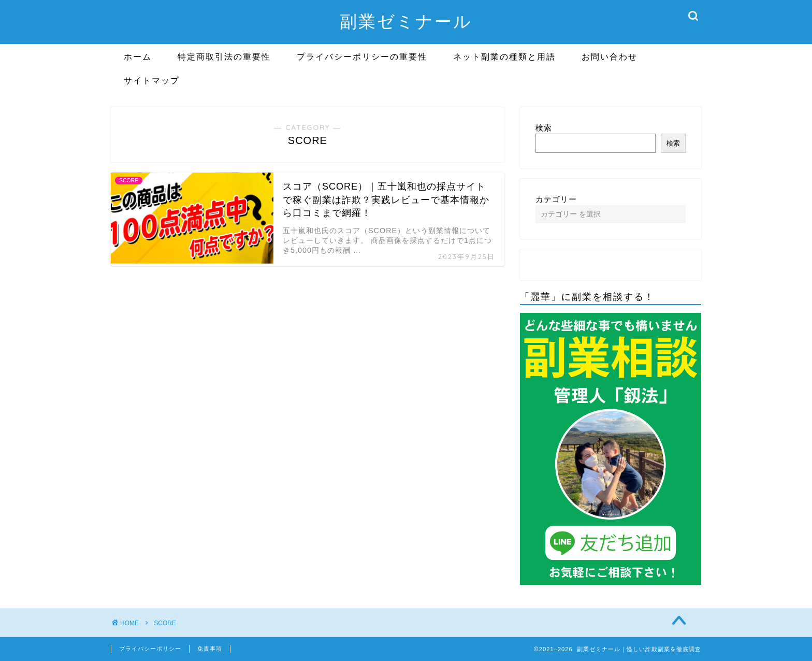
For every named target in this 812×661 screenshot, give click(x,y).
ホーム (138, 56)
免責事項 (210, 649)
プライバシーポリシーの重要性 (362, 56)
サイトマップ (152, 80)
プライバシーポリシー (150, 649)
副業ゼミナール (406, 21)
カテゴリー (556, 199)
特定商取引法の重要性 (224, 56)
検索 (544, 128)
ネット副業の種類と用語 (504, 56)
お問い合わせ (610, 56)
